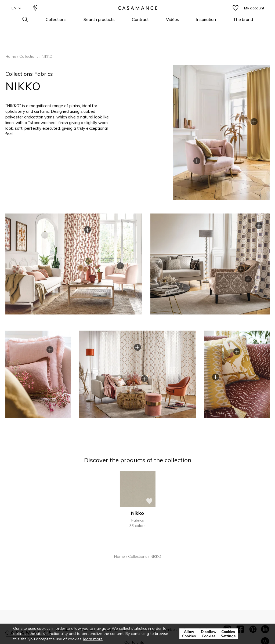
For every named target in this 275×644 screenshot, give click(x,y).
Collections (29, 56)
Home (11, 56)
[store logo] (137, 17)
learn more (93, 639)
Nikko (137, 513)
